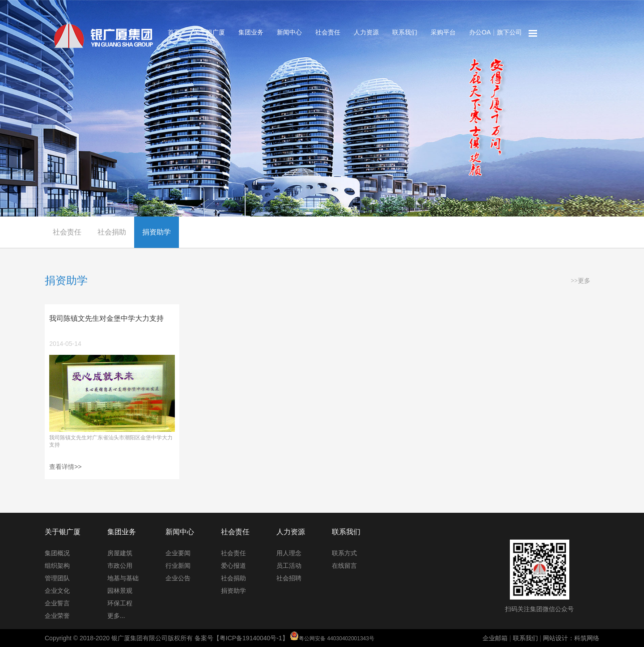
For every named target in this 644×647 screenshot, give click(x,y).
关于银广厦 (209, 32)
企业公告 (178, 578)
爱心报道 (233, 566)
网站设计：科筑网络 (571, 638)
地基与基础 (123, 578)
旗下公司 (509, 32)
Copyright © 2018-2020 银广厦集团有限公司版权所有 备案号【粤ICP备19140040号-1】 (210, 638)
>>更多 (580, 281)
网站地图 (533, 34)
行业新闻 (178, 566)
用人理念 (289, 553)
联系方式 (344, 553)
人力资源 (366, 32)
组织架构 (57, 566)
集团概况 (57, 553)
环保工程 (120, 603)
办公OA (480, 32)
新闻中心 (289, 32)
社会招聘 (289, 578)
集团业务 (251, 32)
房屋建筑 (120, 553)
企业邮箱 (495, 638)
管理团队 (57, 578)
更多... (116, 616)
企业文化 (57, 591)
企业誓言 (57, 603)
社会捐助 (112, 232)
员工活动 (289, 566)
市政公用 (120, 566)
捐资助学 (157, 232)
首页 (174, 32)
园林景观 (120, 591)
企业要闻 (178, 553)
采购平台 (443, 32)
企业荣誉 (57, 616)
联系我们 (405, 32)
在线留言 (344, 566)
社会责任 (328, 32)
